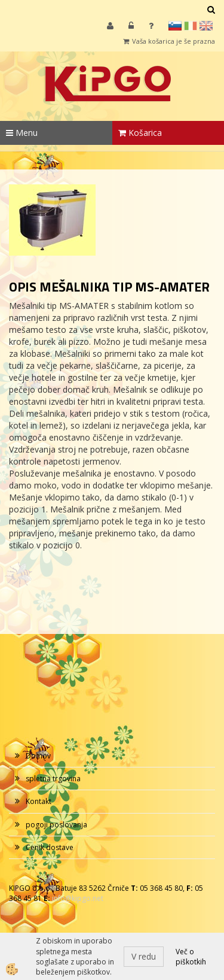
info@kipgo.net (78, 898)
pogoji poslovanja (56, 825)
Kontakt (39, 801)
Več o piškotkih (191, 957)
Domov (38, 756)
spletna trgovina (53, 779)
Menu (22, 133)
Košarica (140, 133)
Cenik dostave (50, 847)
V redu (144, 956)
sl (175, 26)
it (191, 26)
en (206, 26)
